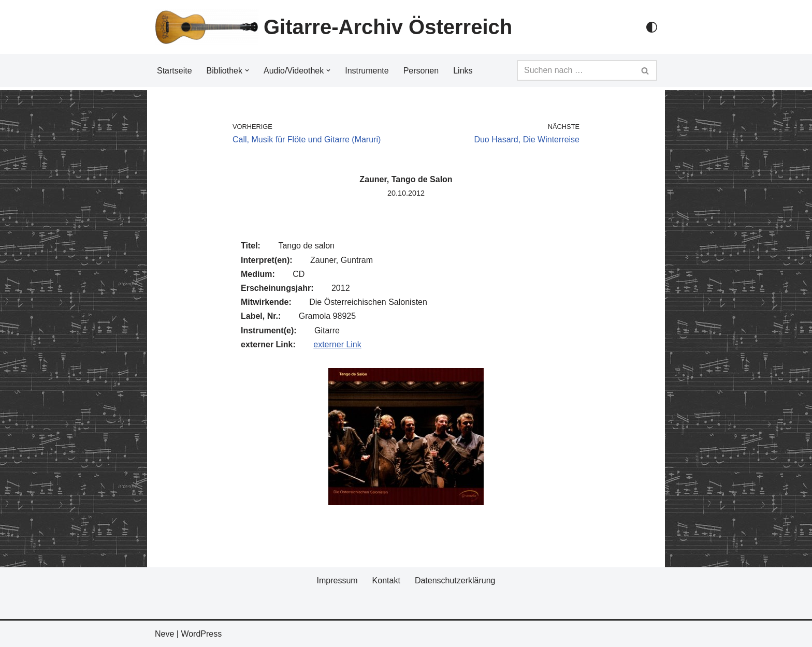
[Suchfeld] (575, 70)
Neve (164, 634)
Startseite (175, 71)
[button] (247, 70)
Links (463, 71)
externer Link (337, 344)
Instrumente (367, 71)
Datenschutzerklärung (455, 580)
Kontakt (386, 580)
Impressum (337, 580)
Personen (421, 71)
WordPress (201, 634)
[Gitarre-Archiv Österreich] (334, 27)
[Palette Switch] (652, 27)
